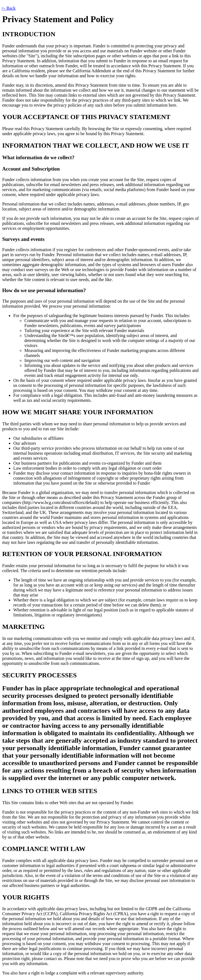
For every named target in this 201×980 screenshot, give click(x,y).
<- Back (8, 8)
